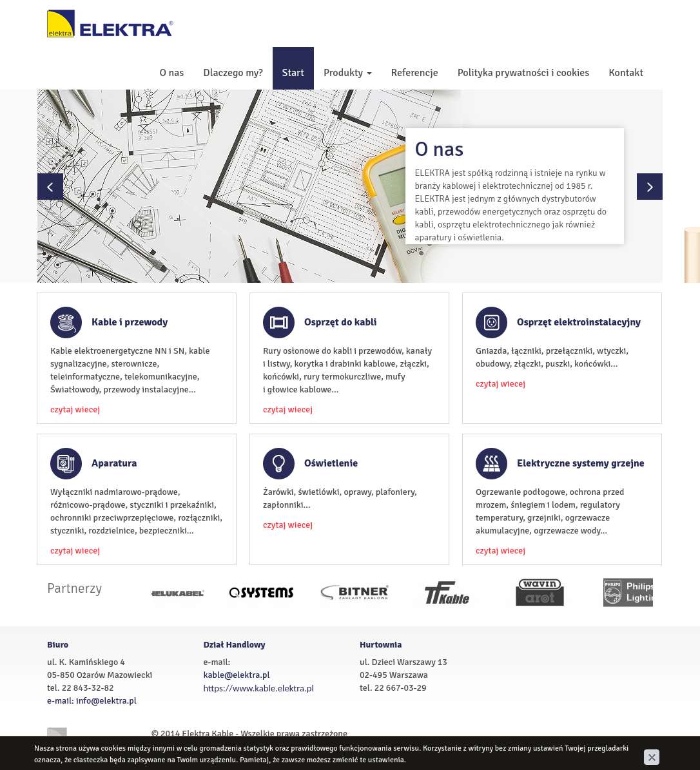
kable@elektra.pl (237, 675)
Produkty (348, 73)
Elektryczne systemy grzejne (581, 463)
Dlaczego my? (233, 73)
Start (293, 73)
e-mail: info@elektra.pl (92, 701)
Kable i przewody (130, 322)
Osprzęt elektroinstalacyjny (579, 322)
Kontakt (626, 73)
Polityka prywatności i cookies (524, 73)
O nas (171, 73)
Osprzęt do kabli (341, 322)
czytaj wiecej (75, 409)
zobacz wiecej (532, 237)
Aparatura (114, 463)
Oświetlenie (331, 463)
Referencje (415, 73)
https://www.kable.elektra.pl (259, 688)
